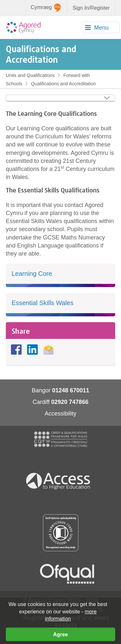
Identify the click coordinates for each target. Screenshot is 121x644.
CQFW (61, 439)
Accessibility (60, 414)
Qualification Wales (61, 533)
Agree (61, 634)
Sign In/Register (91, 8)
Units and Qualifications (30, 75)
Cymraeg (46, 8)
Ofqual (67, 574)
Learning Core (32, 274)
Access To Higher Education (61, 481)
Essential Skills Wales (43, 303)
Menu (101, 28)
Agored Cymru (23, 27)
